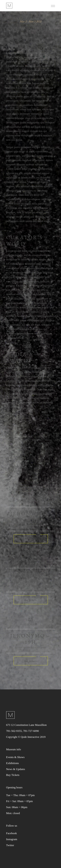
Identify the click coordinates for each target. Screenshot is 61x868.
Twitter (10, 845)
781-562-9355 (14, 731)
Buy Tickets (13, 775)
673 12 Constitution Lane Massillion (26, 725)
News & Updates (16, 769)
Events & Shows (15, 757)
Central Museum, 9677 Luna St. (24, 440)
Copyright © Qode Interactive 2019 (26, 737)
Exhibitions (13, 763)
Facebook (12, 833)
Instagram (12, 839)
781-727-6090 (31, 731)
